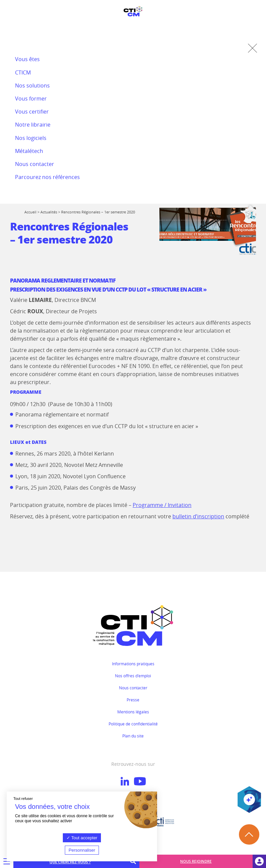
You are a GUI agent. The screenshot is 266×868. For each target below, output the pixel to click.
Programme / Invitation (162, 505)
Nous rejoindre (196, 861)
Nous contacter (133, 688)
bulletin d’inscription (198, 516)
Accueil (30, 212)
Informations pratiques (133, 664)
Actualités (49, 212)
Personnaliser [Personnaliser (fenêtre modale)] (82, 850)
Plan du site (133, 736)
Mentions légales (133, 712)
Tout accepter (82, 838)
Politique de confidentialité (133, 724)
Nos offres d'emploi (133, 676)
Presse (133, 700)
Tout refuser (23, 799)
